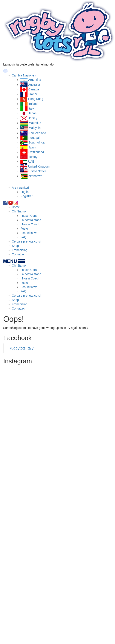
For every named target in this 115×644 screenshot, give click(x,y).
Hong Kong (36, 99)
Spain (32, 147)
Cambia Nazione (23, 75)
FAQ (23, 237)
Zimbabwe (35, 176)
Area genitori (20, 188)
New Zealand (37, 133)
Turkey (33, 157)
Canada (34, 89)
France (33, 94)
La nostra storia (31, 220)
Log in (25, 192)
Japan (32, 113)
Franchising (20, 250)
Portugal (34, 138)
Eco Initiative (29, 233)
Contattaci (19, 254)
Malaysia (35, 128)
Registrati (27, 196)
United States (37, 171)
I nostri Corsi (29, 216)
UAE (31, 162)
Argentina (35, 80)
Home (16, 207)
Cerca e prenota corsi (26, 241)
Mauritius (35, 123)
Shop (15, 246)
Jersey (33, 118)
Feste (24, 229)
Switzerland (36, 152)
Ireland (33, 104)
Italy (31, 108)
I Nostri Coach (30, 224)
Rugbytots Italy (21, 348)
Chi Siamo (19, 211)
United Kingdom (39, 166)
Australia (34, 85)
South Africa (37, 142)
